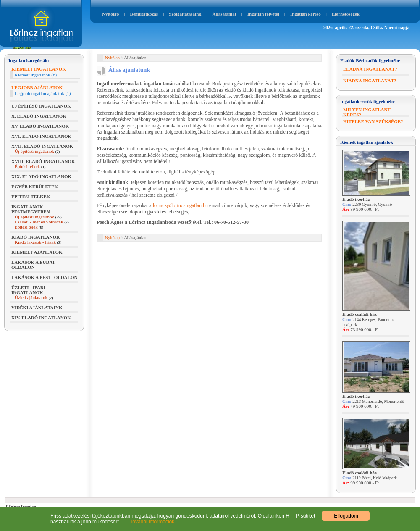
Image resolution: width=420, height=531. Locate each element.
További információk (147, 522)
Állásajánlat (224, 14)
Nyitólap (110, 14)
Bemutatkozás (144, 14)
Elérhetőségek (346, 14)
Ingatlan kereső (306, 14)
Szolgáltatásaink (185, 14)
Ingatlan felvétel (263, 14)
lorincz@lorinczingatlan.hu (180, 205)
